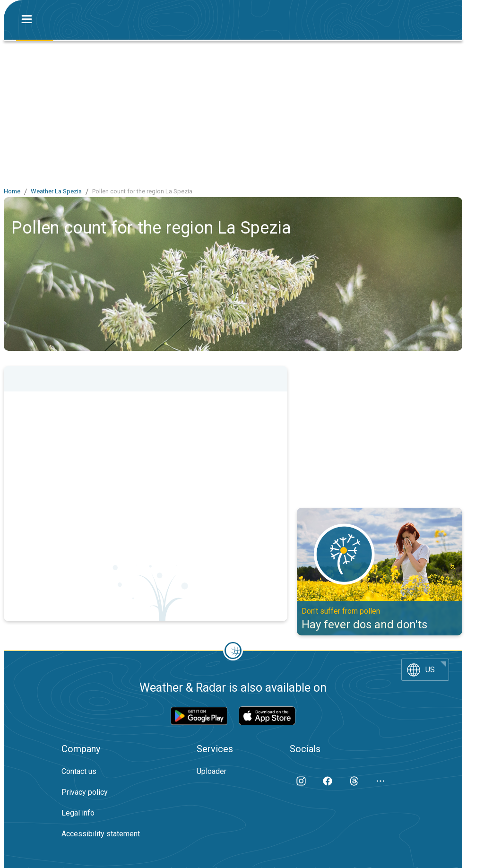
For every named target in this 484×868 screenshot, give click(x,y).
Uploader (212, 771)
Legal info (78, 813)
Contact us (79, 771)
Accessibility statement (101, 834)
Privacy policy (85, 792)
